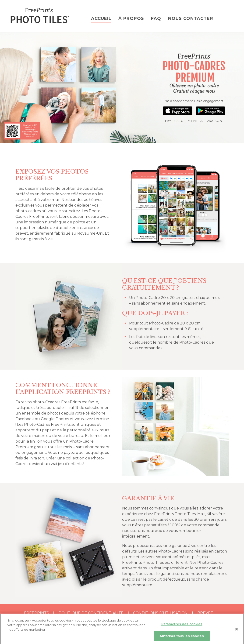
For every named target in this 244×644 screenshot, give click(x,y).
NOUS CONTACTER (191, 18)
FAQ (156, 18)
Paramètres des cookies (182, 626)
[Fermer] (237, 631)
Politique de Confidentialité (91, 613)
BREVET (205, 613)
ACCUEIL (101, 18)
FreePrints (37, 613)
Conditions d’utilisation (160, 613)
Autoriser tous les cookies (182, 638)
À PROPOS (131, 18)
